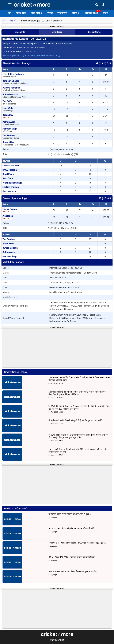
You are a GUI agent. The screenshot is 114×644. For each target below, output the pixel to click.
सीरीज (76, 13)
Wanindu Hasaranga (12, 183)
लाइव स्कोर (37, 13)
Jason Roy (8, 116)
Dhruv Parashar (10, 170)
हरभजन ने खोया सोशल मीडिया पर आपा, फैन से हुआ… (70, 514)
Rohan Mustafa (14, 96)
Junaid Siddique (10, 248)
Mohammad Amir (11, 166)
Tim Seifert (9, 102)
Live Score (57, 32)
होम (10, 13)
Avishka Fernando (14, 89)
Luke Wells (8, 109)
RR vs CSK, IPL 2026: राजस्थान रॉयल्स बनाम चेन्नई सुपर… (73, 557)
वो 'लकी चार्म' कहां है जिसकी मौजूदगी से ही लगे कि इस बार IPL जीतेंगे (75, 421)
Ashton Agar (11, 123)
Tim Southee (11, 137)
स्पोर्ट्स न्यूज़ (62, 13)
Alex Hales (8, 217)
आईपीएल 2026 (91, 13)
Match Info (20, 32)
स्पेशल (50, 13)
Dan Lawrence (9, 191)
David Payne (8, 174)
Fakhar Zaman (10, 210)
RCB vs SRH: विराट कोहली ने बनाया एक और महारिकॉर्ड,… (73, 528)
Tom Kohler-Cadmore (13, 75)
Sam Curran (8, 179)
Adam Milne (16, 143)
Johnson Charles (15, 82)
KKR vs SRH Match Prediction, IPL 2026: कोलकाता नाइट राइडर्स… (78, 543)
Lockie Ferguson (11, 187)
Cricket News (94, 32)
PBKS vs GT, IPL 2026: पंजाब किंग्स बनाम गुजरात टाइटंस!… (74, 571)
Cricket (61, 640)
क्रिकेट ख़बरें (21, 13)
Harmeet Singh (10, 130)
